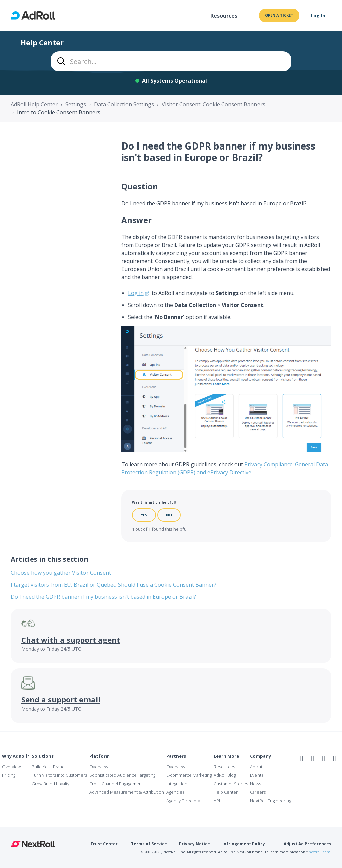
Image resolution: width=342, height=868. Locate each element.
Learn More (226, 756)
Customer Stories (231, 784)
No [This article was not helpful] (169, 515)
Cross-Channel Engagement (116, 784)
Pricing (9, 775)
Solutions (43, 756)
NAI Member (321, 772)
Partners (176, 756)
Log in (136, 293)
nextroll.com (319, 852)
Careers (258, 792)
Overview (11, 767)
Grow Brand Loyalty (51, 784)
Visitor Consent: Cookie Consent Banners (213, 104)
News (255, 784)
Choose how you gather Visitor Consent (61, 573)
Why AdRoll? (16, 756)
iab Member (304, 773)
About (256, 767)
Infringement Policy (244, 844)
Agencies (175, 792)
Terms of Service (149, 844)
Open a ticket (279, 15)
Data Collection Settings (124, 104)
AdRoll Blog (225, 775)
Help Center (226, 792)
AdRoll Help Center (34, 104)
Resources (224, 16)
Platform (99, 756)
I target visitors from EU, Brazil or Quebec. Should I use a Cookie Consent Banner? (114, 585)
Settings (76, 104)
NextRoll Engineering (271, 801)
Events (257, 775)
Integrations (178, 784)
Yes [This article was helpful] (144, 515)
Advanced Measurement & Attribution (127, 792)
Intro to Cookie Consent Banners (59, 112)
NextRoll (33, 844)
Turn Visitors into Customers (59, 775)
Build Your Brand (48, 767)
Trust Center (104, 844)
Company (261, 756)
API (217, 801)
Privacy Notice (195, 844)
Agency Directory (183, 801)
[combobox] (171, 61)
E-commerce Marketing (189, 775)
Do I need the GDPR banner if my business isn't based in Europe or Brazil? (103, 597)
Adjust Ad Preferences (307, 844)
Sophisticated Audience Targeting (122, 775)
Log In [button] (318, 16)
